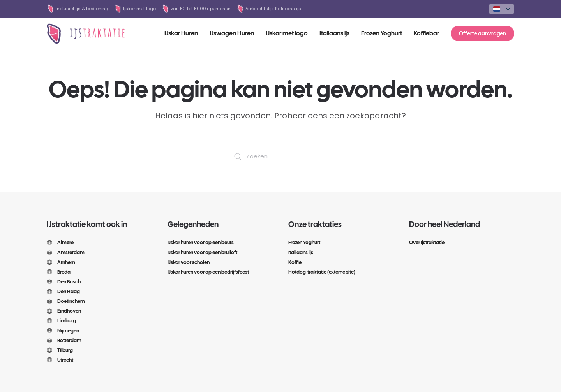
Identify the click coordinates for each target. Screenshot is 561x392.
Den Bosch (64, 282)
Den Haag (63, 291)
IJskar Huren (181, 33)
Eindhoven (64, 311)
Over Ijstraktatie (427, 242)
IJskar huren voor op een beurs (201, 242)
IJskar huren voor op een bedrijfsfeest (208, 272)
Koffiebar (426, 33)
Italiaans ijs (334, 33)
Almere (60, 242)
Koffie (295, 262)
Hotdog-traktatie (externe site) (322, 272)
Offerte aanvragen (482, 33)
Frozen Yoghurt (382, 33)
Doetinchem (66, 301)
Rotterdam (64, 340)
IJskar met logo (287, 33)
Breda (59, 272)
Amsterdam (66, 252)
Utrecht (60, 360)
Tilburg (60, 350)
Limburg (61, 321)
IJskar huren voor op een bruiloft (202, 252)
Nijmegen (63, 331)
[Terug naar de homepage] (86, 33)
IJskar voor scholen (189, 262)
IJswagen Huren (232, 33)
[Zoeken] (280, 156)
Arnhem (61, 262)
